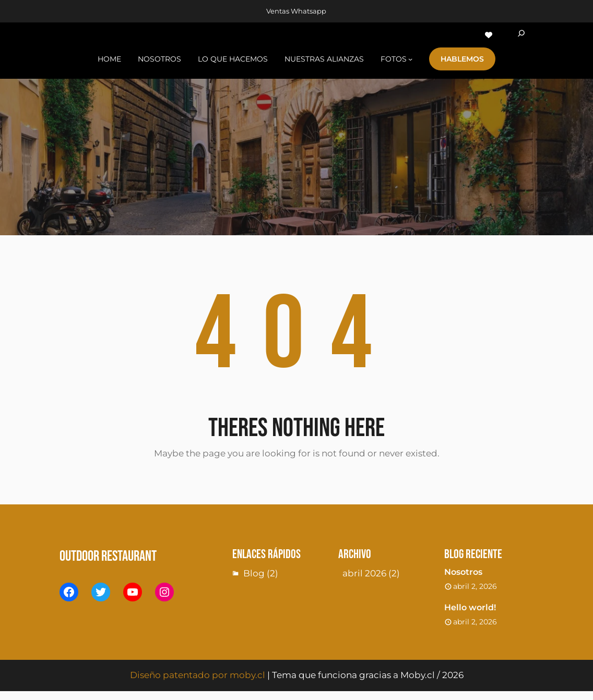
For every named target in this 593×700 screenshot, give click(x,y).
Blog (254, 573)
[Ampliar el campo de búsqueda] (521, 35)
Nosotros (463, 572)
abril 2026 (364, 573)
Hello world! (470, 607)
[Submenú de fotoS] (410, 59)
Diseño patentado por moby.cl (198, 675)
